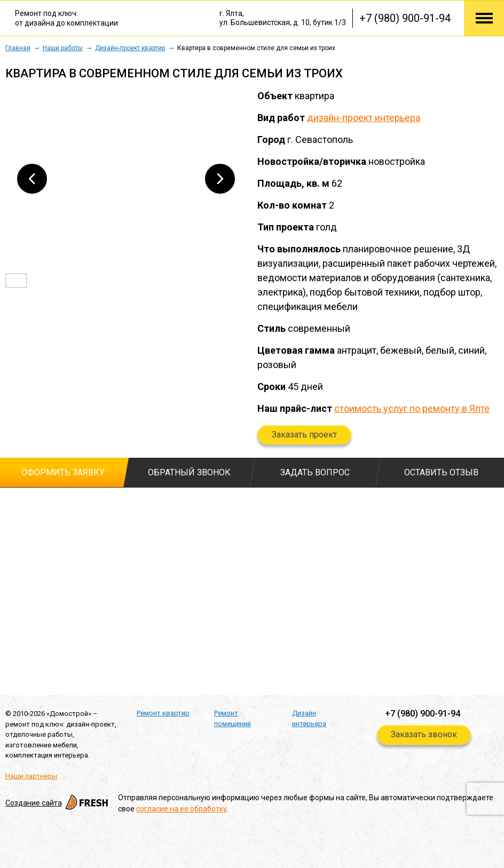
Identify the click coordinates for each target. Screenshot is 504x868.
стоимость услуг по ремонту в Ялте (412, 408)
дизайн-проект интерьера (364, 118)
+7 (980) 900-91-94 (405, 18)
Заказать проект (304, 435)
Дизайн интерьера (309, 718)
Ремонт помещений (233, 718)
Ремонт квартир (163, 713)
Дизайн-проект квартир (130, 48)
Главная (18, 48)
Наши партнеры (31, 776)
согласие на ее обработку (182, 809)
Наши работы (63, 48)
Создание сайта (58, 803)
